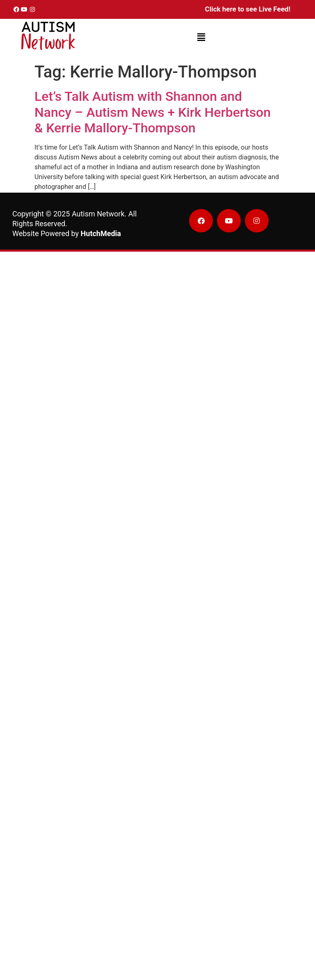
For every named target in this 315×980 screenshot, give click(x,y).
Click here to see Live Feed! (248, 9)
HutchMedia (101, 233)
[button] (201, 38)
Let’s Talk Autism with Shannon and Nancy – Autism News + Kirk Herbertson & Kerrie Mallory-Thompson (153, 112)
